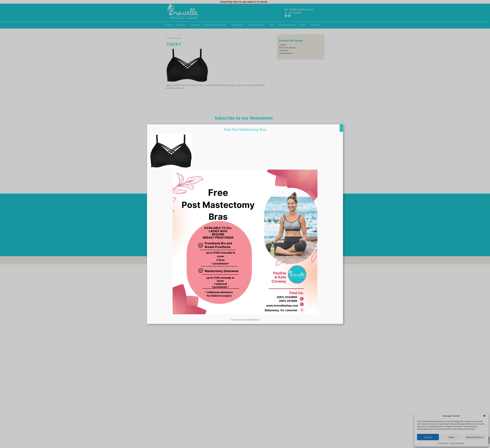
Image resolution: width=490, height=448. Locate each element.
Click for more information (245, 245)
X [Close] (341, 128)
